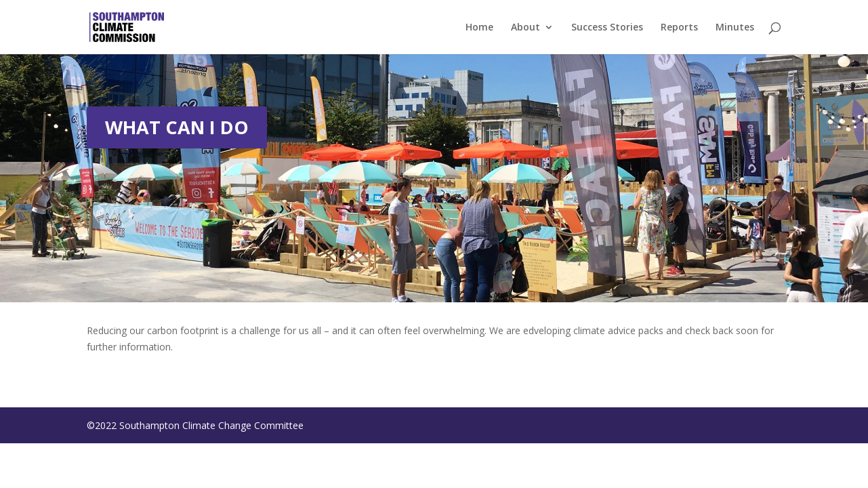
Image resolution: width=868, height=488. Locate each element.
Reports (679, 28)
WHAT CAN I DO (177, 127)
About (525, 28)
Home (479, 28)
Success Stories (607, 28)
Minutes (735, 28)
